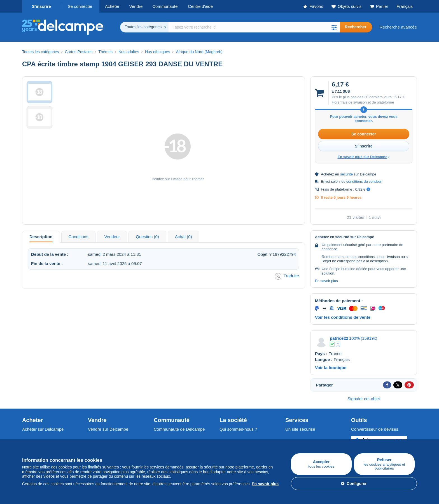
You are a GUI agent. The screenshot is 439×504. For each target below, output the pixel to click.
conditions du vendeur (364, 181)
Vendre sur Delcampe (108, 429)
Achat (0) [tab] (184, 237)
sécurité (347, 174)
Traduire (287, 276)
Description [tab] (41, 237)
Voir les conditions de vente (343, 317)
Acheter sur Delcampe (43, 429)
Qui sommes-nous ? (238, 429)
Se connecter (80, 6)
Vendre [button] (136, 6)
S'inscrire (41, 6)
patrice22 (339, 338)
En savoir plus (326, 281)
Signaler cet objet (364, 399)
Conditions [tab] (79, 237)
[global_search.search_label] (254, 27)
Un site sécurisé (300, 429)
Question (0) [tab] (147, 237)
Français (405, 6)
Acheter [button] (112, 6)
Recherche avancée (398, 27)
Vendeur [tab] (112, 237)
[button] (334, 27)
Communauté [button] (165, 6)
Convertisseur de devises (375, 429)
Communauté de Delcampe (179, 429)
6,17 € (400, 97)
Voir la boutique (331, 368)
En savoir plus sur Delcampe (364, 157)
